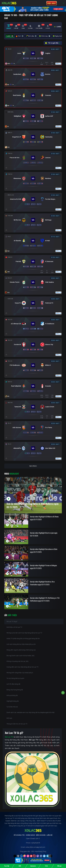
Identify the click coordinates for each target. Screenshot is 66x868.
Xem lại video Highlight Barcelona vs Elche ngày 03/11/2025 (44, 550)
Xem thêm (33, 466)
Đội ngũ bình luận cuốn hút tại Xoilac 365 (20, 656)
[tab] (9, 27)
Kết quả (59, 866)
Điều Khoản (41, 835)
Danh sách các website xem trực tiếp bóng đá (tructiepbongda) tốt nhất (30, 712)
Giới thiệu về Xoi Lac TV (14, 627)
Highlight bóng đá (13, 701)
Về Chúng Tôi (19, 835)
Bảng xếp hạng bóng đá (15, 690)
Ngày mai (59, 36)
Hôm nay (45, 36)
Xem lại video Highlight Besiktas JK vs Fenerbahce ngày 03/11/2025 (42, 583)
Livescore (33, 866)
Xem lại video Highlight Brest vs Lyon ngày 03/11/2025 (44, 534)
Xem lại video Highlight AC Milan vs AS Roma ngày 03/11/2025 (44, 518)
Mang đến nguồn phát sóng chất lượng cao (21, 650)
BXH (20, 866)
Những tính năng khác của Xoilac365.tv (20, 673)
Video (12, 474)
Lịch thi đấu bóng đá (13, 684)
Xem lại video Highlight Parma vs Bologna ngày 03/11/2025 (43, 567)
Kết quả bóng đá (12, 695)
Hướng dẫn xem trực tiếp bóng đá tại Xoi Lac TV (23, 667)
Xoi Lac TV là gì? (12, 621)
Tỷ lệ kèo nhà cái (12, 707)
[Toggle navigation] (63, 3)
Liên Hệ (49, 835)
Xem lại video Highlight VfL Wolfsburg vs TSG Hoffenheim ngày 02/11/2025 (45, 599)
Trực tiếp (7, 866)
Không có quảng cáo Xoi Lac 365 (17, 661)
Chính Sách (30, 835)
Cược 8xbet (52, 3)
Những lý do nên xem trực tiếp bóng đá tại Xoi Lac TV (24, 633)
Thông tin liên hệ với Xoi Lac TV (17, 724)
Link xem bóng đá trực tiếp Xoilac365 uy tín (21, 644)
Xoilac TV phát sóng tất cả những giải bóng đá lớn (23, 639)
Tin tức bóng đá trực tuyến (15, 678)
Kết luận (9, 718)
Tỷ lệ (46, 866)
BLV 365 (31, 36)
